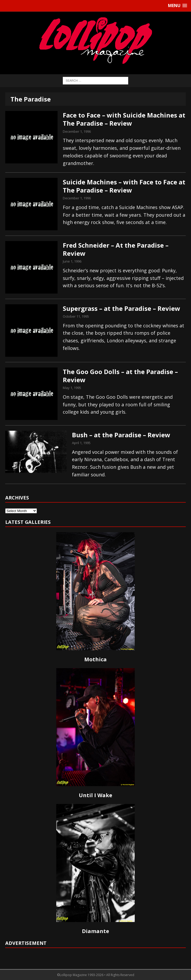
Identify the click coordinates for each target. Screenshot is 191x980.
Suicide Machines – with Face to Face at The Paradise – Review (124, 186)
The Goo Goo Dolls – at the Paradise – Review (120, 376)
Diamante (95, 931)
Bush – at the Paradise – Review (121, 435)
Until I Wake (95, 795)
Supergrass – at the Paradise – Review (122, 308)
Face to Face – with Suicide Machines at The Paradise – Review (124, 119)
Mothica (95, 659)
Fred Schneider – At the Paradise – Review (116, 249)
